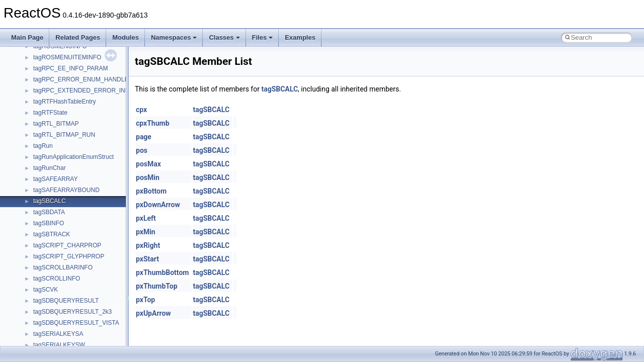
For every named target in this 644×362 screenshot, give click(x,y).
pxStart (147, 259)
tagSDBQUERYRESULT (66, 301)
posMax (148, 164)
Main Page (27, 37)
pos (142, 150)
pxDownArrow (158, 205)
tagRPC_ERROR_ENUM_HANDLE (81, 79)
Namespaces (174, 37)
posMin (148, 177)
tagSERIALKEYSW (59, 345)
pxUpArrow (153, 313)
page (144, 137)
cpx (141, 110)
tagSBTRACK (52, 234)
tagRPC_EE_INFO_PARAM (71, 68)
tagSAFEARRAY (55, 179)
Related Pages (78, 37)
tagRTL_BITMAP (56, 124)
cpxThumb (153, 123)
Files (263, 37)
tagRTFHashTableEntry (65, 102)
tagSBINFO (49, 223)
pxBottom (151, 191)
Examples (300, 37)
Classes (224, 37)
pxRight (148, 245)
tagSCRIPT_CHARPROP (67, 245)
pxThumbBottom (162, 273)
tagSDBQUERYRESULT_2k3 (72, 312)
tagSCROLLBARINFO (63, 267)
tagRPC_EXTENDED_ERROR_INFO (83, 90)
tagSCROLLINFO (57, 279)
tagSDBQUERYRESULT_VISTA (76, 323)
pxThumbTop (157, 286)
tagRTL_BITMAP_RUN (64, 135)
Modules (126, 37)
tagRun (43, 146)
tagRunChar (50, 168)
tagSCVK (46, 290)
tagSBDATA (49, 212)
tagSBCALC (50, 201)
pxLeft (146, 218)
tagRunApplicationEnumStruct (73, 157)
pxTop (145, 300)
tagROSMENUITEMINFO (67, 57)
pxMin (146, 232)
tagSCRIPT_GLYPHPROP (69, 256)
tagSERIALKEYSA (58, 334)
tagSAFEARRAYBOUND (66, 190)
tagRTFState (50, 113)
